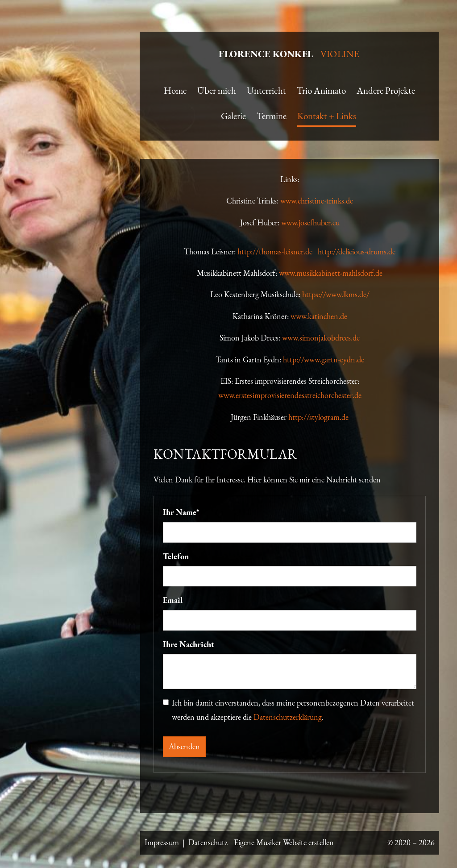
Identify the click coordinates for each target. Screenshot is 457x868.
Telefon (176, 556)
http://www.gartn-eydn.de (324, 359)
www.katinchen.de (319, 316)
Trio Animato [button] (321, 90)
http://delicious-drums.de (357, 251)
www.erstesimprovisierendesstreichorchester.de (290, 395)
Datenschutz (208, 842)
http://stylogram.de (318, 417)
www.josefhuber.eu (310, 222)
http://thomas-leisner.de (278, 251)
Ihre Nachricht (189, 644)
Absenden (184, 746)
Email (173, 600)
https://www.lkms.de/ (336, 294)
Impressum (162, 842)
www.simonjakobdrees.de (321, 338)
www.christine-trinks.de (317, 201)
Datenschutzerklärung (288, 717)
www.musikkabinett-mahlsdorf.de (331, 273)
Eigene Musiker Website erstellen (284, 842)
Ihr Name (181, 512)
